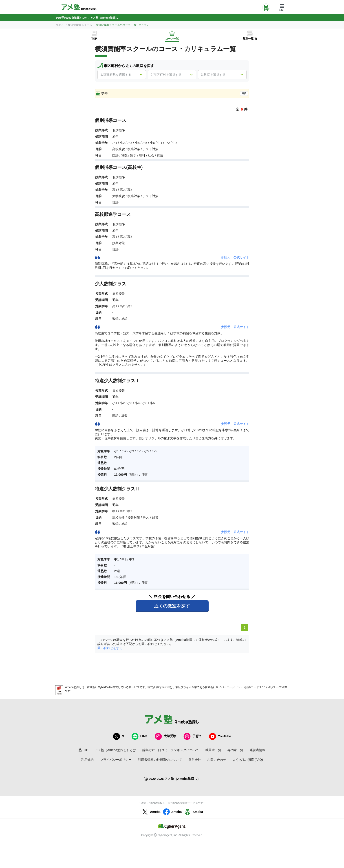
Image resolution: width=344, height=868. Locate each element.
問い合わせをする (110, 648)
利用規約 (87, 760)
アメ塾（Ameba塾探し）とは (115, 750)
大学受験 (165, 736)
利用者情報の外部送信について (160, 760)
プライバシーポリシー (116, 760)
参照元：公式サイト (235, 257)
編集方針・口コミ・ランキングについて (171, 750)
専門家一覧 (235, 750)
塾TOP (60, 25)
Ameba (151, 812)
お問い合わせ (217, 760)
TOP (94, 39)
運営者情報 (258, 750)
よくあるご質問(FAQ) (248, 760)
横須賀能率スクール (80, 25)
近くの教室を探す (172, 606)
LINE (139, 736)
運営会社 (195, 760)
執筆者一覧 (213, 750)
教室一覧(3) (250, 39)
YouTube (220, 736)
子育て (193, 736)
